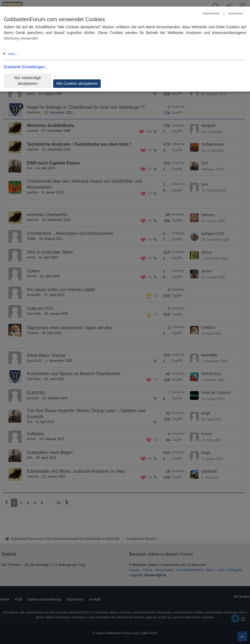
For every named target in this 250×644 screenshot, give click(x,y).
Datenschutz (211, 13)
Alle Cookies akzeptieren (77, 83)
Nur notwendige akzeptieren (27, 81)
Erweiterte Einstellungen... (26, 67)
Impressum (235, 13)
